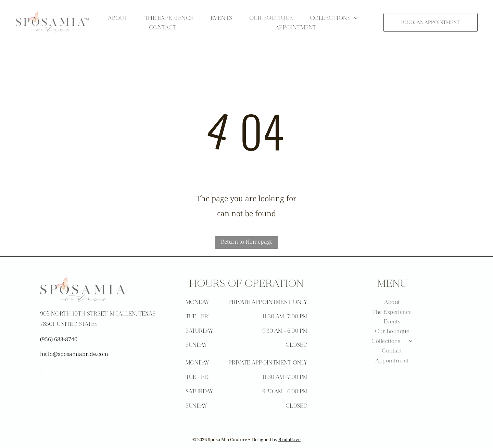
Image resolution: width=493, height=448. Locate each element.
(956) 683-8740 (59, 339)
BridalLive (289, 439)
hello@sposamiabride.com (74, 354)
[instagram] (64, 373)
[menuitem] (118, 18)
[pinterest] (81, 373)
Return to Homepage (247, 242)
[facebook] (48, 373)
